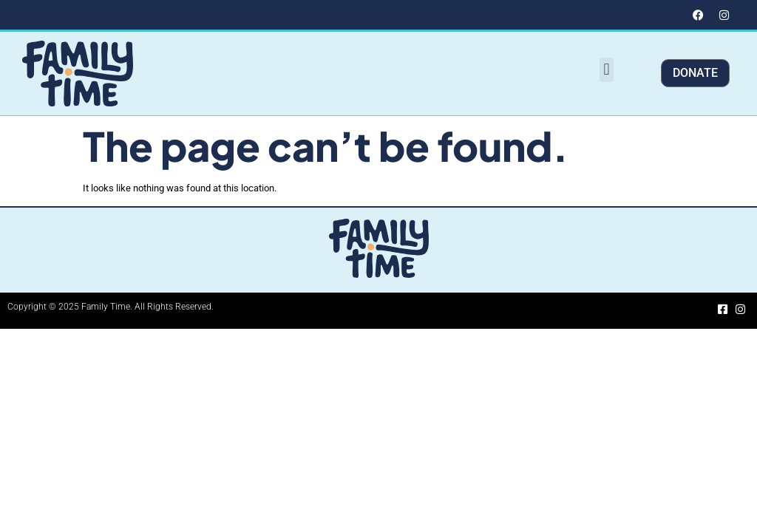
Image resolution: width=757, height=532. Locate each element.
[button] (607, 70)
